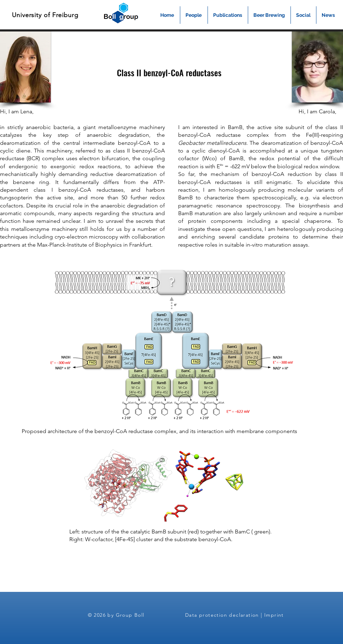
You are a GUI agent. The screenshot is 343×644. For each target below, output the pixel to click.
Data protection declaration (222, 615)
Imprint (274, 615)
